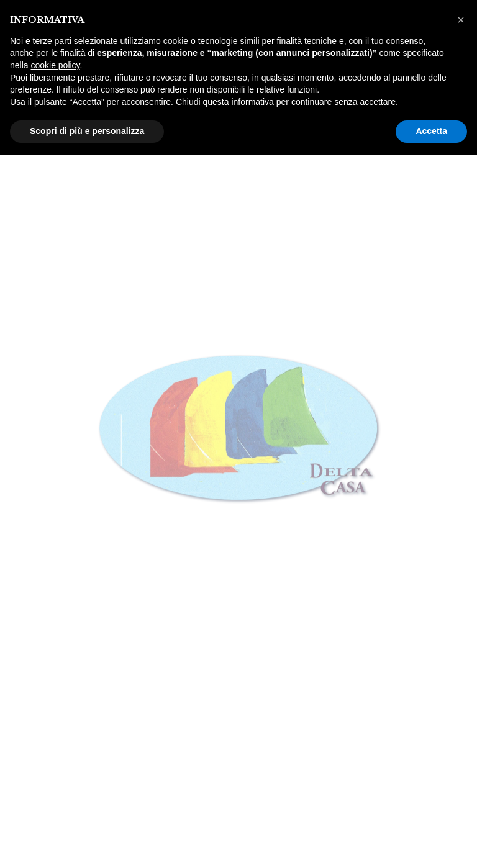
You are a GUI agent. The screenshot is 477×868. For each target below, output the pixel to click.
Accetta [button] (431, 131)
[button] (461, 20)
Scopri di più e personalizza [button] (87, 131)
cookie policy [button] (55, 65)
